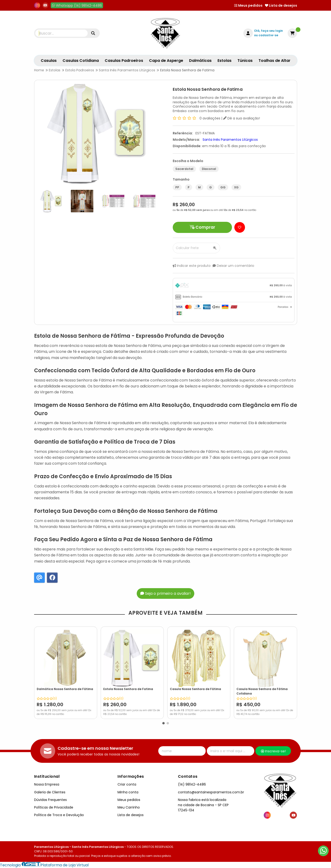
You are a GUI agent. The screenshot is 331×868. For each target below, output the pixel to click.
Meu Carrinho (129, 807)
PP (177, 187)
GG (223, 187)
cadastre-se (268, 35)
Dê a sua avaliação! (242, 118)
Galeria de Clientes (50, 792)
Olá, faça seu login (268, 31)
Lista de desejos (281, 5)
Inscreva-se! (273, 751)
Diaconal (209, 169)
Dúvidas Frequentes (50, 800)
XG (236, 187)
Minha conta (128, 792)
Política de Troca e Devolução (59, 815)
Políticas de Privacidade (54, 807)
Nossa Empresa (47, 784)
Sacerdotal (184, 169)
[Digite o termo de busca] (62, 33)
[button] (163, 723)
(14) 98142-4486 (192, 784)
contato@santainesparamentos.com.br (211, 792)
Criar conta (127, 784)
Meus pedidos (248, 5)
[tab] (234, 286)
